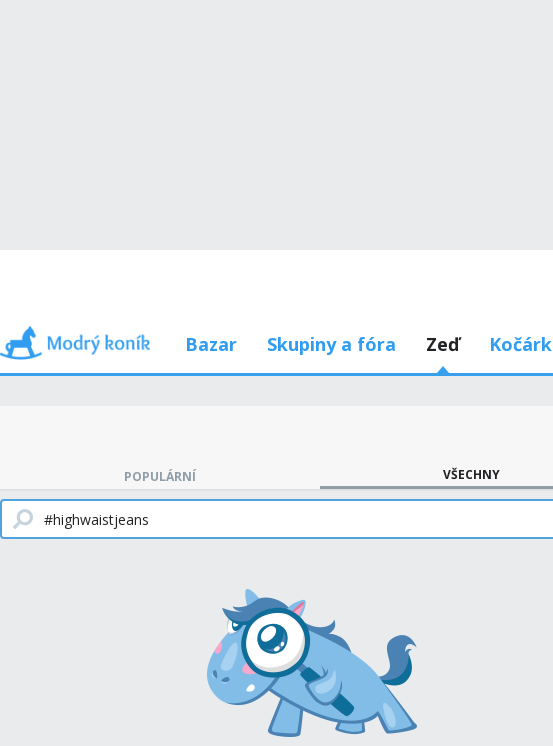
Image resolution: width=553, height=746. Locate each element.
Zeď (442, 344)
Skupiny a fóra (331, 344)
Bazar (211, 344)
